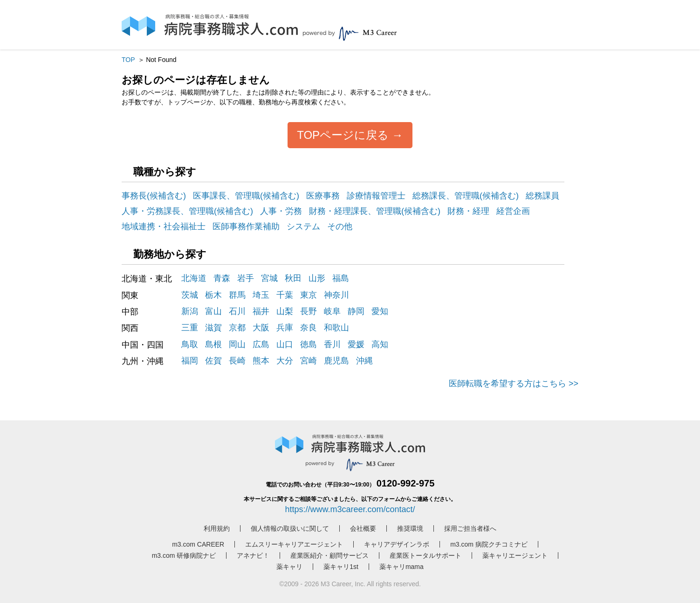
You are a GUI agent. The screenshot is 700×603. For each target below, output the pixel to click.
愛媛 (356, 344)
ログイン (485, 27)
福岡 (190, 361)
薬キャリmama (401, 567)
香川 (332, 344)
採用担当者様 (562, 25)
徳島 (309, 344)
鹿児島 (336, 361)
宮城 (269, 278)
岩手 (246, 278)
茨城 (190, 295)
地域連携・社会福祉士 (164, 226)
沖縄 (364, 361)
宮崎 (309, 361)
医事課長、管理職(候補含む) (246, 196)
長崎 (237, 361)
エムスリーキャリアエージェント (294, 544)
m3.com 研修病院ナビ (184, 555)
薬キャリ (289, 567)
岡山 (237, 344)
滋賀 (213, 328)
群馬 (237, 295)
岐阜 (332, 311)
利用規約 (217, 528)
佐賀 (213, 361)
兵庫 (285, 328)
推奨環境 (410, 528)
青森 (222, 278)
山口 (285, 344)
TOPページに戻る (343, 135)
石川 (237, 311)
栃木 (213, 295)
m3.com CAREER (198, 544)
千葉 (285, 295)
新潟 (190, 311)
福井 (261, 311)
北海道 (194, 278)
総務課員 (542, 196)
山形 (317, 278)
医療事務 (323, 196)
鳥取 (190, 344)
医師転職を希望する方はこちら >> (514, 384)
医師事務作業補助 (246, 226)
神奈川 (336, 295)
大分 (285, 361)
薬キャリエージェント (515, 555)
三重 (190, 328)
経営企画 (513, 211)
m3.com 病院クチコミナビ (489, 544)
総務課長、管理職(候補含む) (466, 196)
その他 (340, 226)
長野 (309, 311)
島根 (213, 344)
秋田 (293, 278)
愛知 (380, 311)
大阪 (261, 328)
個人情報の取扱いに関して (290, 528)
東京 (309, 295)
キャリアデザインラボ (397, 544)
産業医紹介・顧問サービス (329, 555)
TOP (128, 60)
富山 (213, 311)
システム (303, 226)
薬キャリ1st (341, 567)
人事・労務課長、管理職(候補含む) (187, 211)
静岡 (356, 311)
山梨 (285, 311)
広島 (261, 344)
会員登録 (523, 27)
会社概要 (363, 528)
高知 (380, 344)
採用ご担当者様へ (470, 528)
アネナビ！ (253, 555)
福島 (341, 278)
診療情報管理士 (376, 196)
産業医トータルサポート (425, 555)
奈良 (309, 328)
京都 (237, 328)
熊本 (261, 361)
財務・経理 (468, 211)
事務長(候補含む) (154, 196)
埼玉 (261, 295)
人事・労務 (281, 211)
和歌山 (336, 328)
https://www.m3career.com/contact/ (350, 509)
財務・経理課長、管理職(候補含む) (375, 211)
